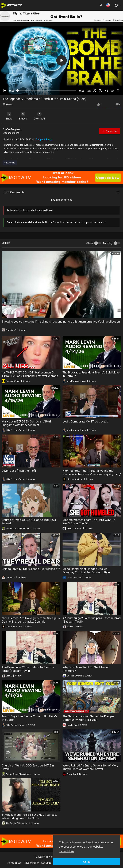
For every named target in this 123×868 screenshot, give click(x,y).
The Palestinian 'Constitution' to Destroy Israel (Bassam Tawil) (28, 669)
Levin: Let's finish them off (19, 471)
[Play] (5, 91)
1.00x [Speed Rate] (89, 91)
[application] (61, 60)
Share (9, 116)
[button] (108, 5)
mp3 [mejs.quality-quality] (112, 91)
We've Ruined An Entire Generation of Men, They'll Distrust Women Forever (90, 767)
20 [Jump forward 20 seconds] (100, 91)
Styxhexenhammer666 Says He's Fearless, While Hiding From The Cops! (29, 816)
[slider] (47, 91)
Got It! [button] (87, 862)
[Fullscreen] (118, 91)
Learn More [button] (67, 851)
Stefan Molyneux (12, 129)
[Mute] (106, 91)
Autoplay (108, 243)
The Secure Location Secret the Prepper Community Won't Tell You (88, 718)
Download (39, 116)
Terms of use (14, 863)
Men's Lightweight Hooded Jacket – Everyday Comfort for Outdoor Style (86, 571)
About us (46, 863)
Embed (23, 116)
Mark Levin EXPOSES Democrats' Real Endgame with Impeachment (26, 423)
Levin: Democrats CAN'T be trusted (85, 421)
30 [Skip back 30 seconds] (95, 91)
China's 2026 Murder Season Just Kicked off (31, 569)
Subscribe (110, 131)
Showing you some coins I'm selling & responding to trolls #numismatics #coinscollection (61, 321)
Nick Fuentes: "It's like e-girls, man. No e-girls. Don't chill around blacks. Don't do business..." (31, 622)
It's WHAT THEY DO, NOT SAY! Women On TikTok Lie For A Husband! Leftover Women (30, 374)
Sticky (90, 243)
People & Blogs (44, 140)
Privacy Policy (31, 863)
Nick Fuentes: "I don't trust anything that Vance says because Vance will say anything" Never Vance (92, 474)
